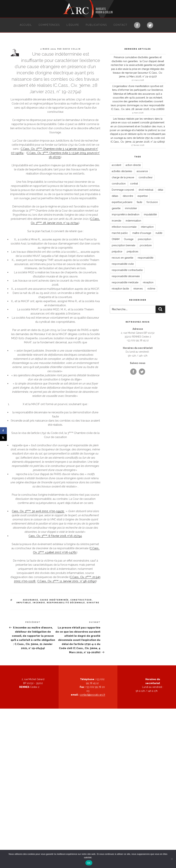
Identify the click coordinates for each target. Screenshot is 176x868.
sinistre (93, 603)
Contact (120, 25)
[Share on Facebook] (3, 431)
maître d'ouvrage (142, 233)
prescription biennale (123, 245)
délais (115, 196)
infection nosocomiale (124, 227)
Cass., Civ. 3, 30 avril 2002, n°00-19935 (38, 511)
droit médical (146, 190)
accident (116, 165)
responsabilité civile (123, 264)
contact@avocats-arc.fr (92, 695)
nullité (159, 233)
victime (151, 289)
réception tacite (120, 289)
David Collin (72, 49)
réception (148, 282)
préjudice (117, 252)
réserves (138, 289)
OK (89, 863)
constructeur (81, 600)
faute (139, 202)
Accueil (26, 25)
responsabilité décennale (66, 603)
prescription (145, 239)
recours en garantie (122, 258)
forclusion (152, 202)
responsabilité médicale (125, 282)
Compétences (49, 25)
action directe (133, 165)
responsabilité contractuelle (127, 270)
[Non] (172, 859)
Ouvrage (129, 239)
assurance (31, 600)
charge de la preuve (123, 177)
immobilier (131, 208)
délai (160, 190)
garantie (116, 208)
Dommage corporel (123, 190)
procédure (146, 245)
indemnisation (133, 221)
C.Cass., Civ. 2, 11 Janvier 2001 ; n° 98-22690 (67, 581)
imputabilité (150, 214)
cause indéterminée (54, 600)
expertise (143, 196)
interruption (147, 227)
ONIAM (116, 239)
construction (119, 184)
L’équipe (73, 25)
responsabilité (145, 258)
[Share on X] (3, 438)
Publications (96, 25)
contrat (134, 184)
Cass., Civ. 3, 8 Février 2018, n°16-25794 (55, 536)
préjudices (133, 252)
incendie (39, 603)
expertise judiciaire (122, 202)
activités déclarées (122, 171)
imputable (24, 603)
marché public (120, 233)
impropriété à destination (126, 214)
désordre (128, 196)
